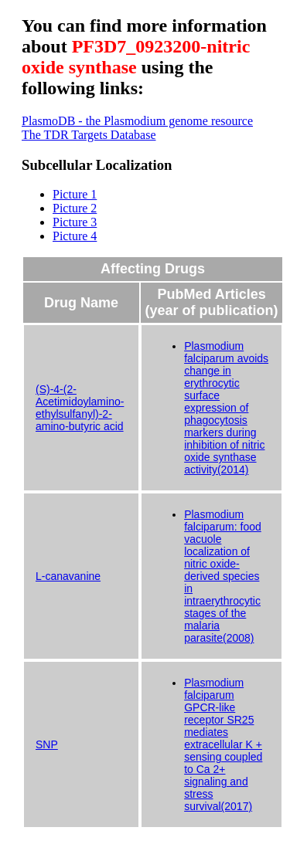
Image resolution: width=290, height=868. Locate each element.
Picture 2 (75, 208)
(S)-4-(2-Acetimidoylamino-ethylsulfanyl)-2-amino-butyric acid (80, 408)
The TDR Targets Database (89, 135)
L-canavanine (68, 576)
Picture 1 (75, 194)
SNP (47, 744)
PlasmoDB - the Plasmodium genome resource (137, 121)
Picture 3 (75, 222)
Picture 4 (75, 236)
